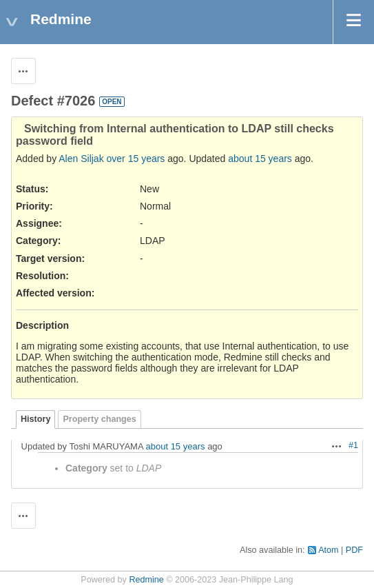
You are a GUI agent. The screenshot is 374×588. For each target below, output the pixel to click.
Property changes (99, 419)
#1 (353, 445)
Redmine (146, 580)
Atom (328, 550)
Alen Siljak (81, 159)
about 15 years (260, 159)
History (35, 419)
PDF (354, 550)
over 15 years (136, 159)
